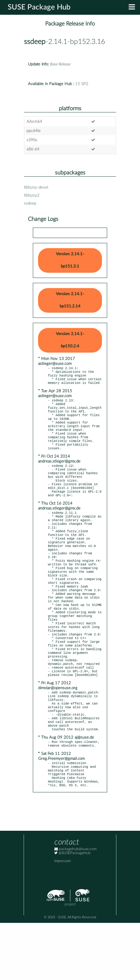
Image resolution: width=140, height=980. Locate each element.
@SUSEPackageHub (72, 910)
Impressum (62, 918)
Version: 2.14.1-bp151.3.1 (70, 260)
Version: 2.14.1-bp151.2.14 (70, 300)
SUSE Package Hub (39, 7)
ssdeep (35, 42)
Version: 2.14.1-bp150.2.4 (70, 340)
